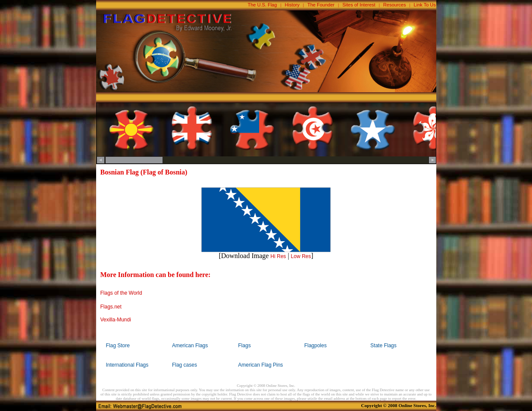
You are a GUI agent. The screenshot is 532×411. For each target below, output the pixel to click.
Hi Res (278, 256)
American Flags (190, 346)
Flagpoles (316, 346)
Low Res (301, 256)
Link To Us (425, 5)
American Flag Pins (260, 365)
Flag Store (118, 346)
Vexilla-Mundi (116, 320)
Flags (244, 346)
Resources (395, 5)
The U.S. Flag (263, 5)
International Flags (127, 365)
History (292, 5)
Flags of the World (121, 293)
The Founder (321, 5)
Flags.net (111, 307)
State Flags (383, 346)
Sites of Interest (359, 5)
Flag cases (185, 365)
